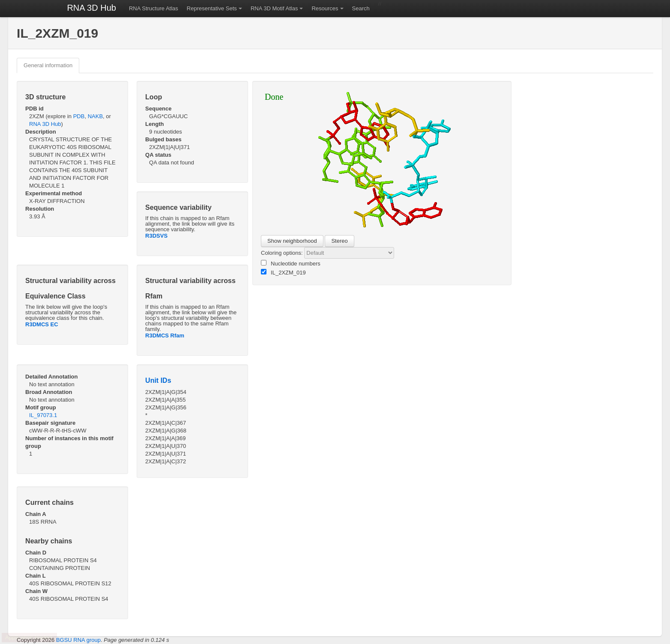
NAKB (95, 116)
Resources (325, 8)
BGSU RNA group (78, 640)
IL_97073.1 (43, 415)
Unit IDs (158, 380)
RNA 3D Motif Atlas (274, 8)
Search (361, 8)
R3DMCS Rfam (165, 335)
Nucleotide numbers (291, 263)
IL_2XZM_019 (283, 272)
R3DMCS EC (42, 324)
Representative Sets (212, 8)
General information (48, 65)
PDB (79, 116)
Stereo (339, 241)
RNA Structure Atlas (154, 8)
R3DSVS (156, 236)
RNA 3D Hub (91, 8)
